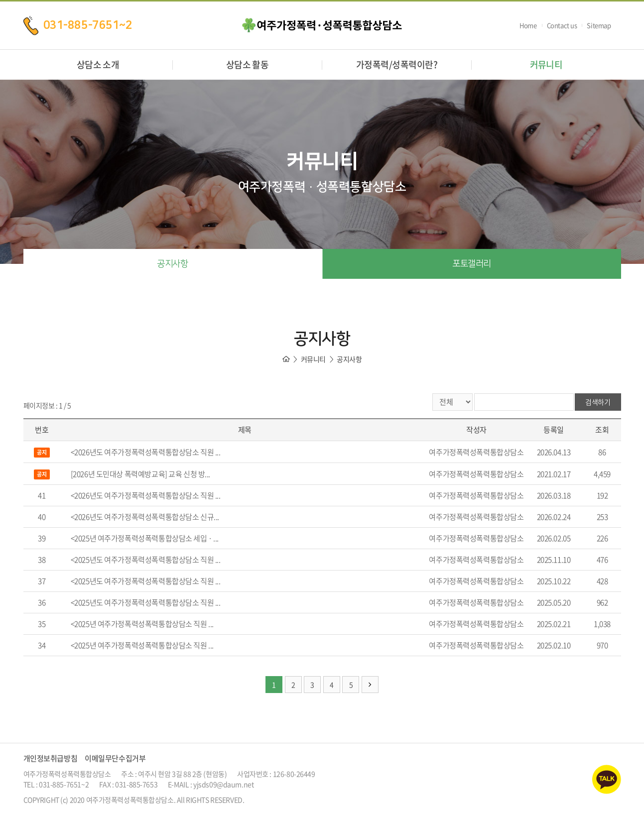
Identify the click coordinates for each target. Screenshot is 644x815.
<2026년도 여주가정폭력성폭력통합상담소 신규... (145, 517)
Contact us (562, 25)
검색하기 (598, 402)
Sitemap (599, 25)
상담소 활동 (248, 64)
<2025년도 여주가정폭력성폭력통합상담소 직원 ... (146, 560)
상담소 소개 (98, 64)
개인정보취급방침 (51, 758)
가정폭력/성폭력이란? (397, 64)
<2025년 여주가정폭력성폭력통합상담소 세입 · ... (145, 538)
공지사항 (172, 264)
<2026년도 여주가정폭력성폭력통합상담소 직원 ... (146, 452)
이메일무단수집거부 (115, 758)
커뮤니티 (546, 64)
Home (528, 25)
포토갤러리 (472, 264)
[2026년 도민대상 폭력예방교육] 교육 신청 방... (140, 474)
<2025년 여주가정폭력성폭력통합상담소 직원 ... (142, 624)
